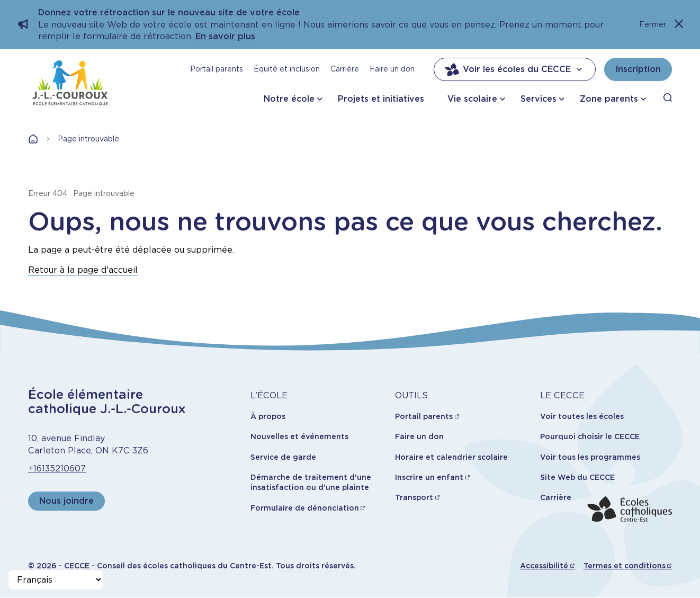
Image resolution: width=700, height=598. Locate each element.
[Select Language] (56, 580)
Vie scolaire (472, 99)
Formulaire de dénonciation (305, 508)
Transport (414, 497)
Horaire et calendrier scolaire (451, 457)
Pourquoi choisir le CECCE (590, 436)
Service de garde (283, 457)
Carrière (345, 69)
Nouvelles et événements (299, 436)
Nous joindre (66, 501)
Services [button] (539, 99)
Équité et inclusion (287, 69)
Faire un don (392, 69)
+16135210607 (57, 468)
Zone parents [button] (609, 99)
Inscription (638, 69)
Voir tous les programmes (590, 457)
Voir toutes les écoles (582, 416)
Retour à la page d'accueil (83, 270)
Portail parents (217, 69)
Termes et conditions (625, 566)
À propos (268, 416)
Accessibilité (544, 566)
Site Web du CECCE (577, 477)
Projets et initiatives (381, 99)
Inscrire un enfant (429, 477)
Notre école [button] (289, 99)
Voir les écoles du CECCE (515, 69)
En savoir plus (225, 36)
